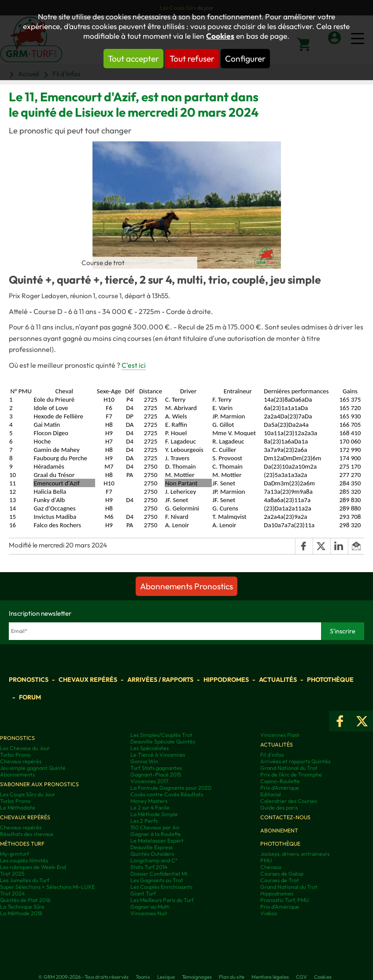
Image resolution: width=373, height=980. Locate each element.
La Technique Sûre (22, 907)
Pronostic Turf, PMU (284, 900)
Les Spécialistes (150, 748)
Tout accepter (133, 59)
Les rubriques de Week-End (33, 867)
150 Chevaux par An (155, 827)
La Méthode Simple (154, 814)
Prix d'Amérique (280, 788)
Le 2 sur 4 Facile (150, 808)
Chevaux (271, 867)
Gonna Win (144, 761)
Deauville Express (151, 847)
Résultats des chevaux (27, 834)
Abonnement (279, 830)
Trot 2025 (12, 874)
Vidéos (269, 913)
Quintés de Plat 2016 (25, 900)
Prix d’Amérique (280, 907)
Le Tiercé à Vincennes (158, 755)
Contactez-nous (285, 817)
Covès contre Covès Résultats (167, 794)
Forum (30, 697)
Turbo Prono (15, 755)
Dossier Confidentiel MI (159, 874)
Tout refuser (192, 59)
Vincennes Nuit (149, 913)
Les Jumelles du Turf (25, 880)
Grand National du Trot (289, 768)
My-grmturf (15, 854)
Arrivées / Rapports (160, 680)
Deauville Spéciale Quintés (163, 741)
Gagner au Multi (150, 907)
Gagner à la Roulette (156, 834)
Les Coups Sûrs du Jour (28, 794)
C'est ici (134, 365)
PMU (266, 860)
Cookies (220, 36)
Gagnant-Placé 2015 (156, 775)
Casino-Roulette (280, 781)
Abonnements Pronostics (186, 586)
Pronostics (29, 680)
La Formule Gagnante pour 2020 (171, 788)
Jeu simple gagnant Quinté (33, 768)
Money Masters (149, 801)
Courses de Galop (282, 874)
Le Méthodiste (18, 808)
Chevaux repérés (88, 680)
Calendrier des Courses (289, 801)
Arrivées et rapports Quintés (295, 761)
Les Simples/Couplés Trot (161, 735)
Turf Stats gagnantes (156, 768)
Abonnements (17, 775)
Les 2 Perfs (144, 821)
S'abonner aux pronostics (39, 784)
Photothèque (330, 680)
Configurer (245, 59)
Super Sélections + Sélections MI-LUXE (47, 887)
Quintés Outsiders (152, 854)
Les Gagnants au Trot (157, 880)
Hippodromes (226, 680)
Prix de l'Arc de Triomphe (291, 775)
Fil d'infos (272, 755)
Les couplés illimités (24, 860)
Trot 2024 (12, 893)
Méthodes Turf (22, 844)
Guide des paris (279, 808)
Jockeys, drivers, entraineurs (295, 854)
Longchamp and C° (154, 860)
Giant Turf (143, 893)
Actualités (278, 680)
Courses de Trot (280, 880)
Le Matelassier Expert (157, 841)
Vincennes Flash (280, 735)
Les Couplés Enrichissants (161, 887)
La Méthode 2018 (21, 913)
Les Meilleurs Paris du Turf (162, 900)
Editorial (271, 794)
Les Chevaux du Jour (25, 748)
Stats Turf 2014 (149, 867)
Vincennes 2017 (150, 781)
